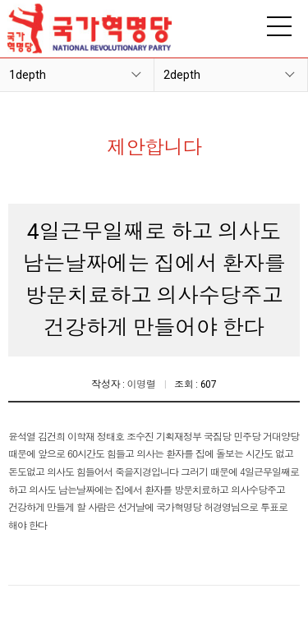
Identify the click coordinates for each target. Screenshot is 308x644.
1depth (28, 75)
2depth (182, 75)
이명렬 (142, 384)
